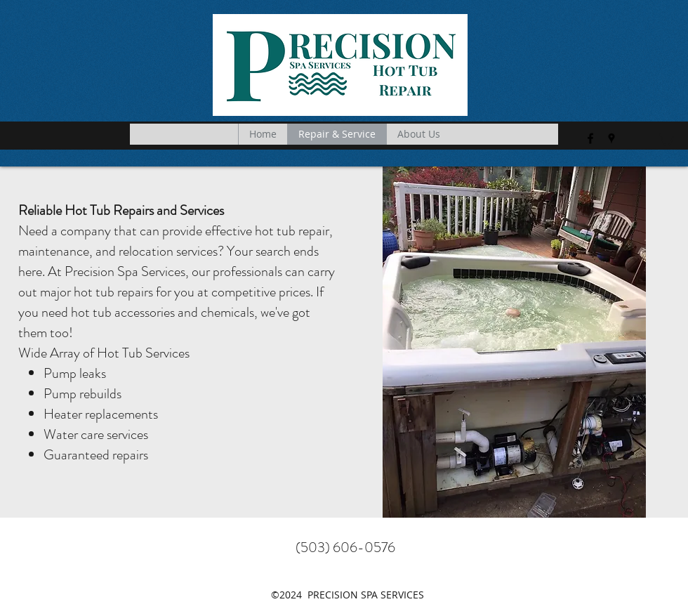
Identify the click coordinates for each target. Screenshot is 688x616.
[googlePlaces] (611, 138)
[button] (666, 138)
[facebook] (590, 138)
